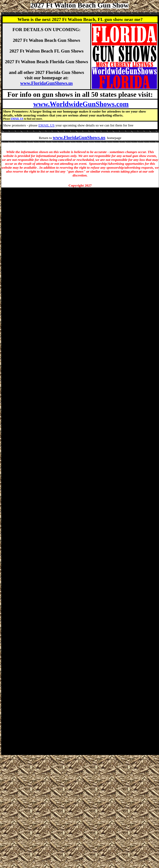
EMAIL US (17, 119)
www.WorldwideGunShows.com (81, 104)
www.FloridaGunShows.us (47, 83)
